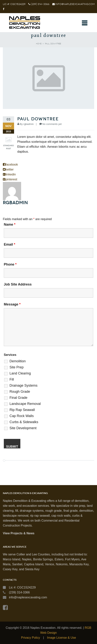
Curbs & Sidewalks (24, 422)
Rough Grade (20, 392)
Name (10, 224)
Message (12, 304)
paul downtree (38, 119)
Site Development (23, 428)
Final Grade (18, 398)
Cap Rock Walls (22, 416)
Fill (12, 379)
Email (10, 244)
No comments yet (52, 124)
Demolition (18, 361)
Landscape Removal (25, 404)
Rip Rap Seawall (22, 410)
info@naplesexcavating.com (75, 4)
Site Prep (17, 367)
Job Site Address (18, 284)
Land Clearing (20, 373)
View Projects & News (19, 533)
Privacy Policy (31, 638)
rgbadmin (29, 124)
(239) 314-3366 (40, 4)
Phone (10, 264)
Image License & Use (61, 638)
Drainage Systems (23, 385)
